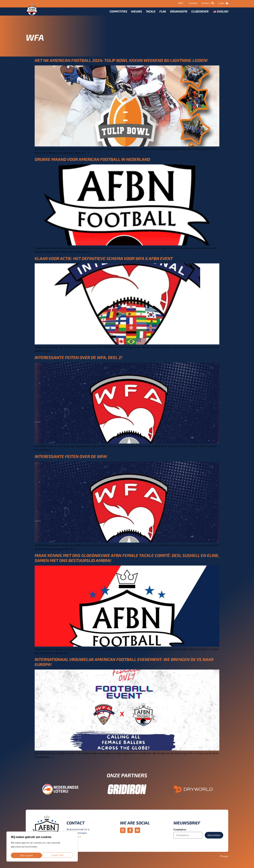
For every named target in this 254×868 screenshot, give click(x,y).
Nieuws (136, 12)
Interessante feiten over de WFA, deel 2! (78, 361)
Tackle (151, 12)
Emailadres (180, 833)
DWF (181, 3)
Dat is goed (58, 855)
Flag (163, 12)
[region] (42, 847)
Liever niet (26, 855)
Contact (193, 3)
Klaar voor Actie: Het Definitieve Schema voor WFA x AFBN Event (104, 262)
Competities (118, 12)
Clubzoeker (200, 12)
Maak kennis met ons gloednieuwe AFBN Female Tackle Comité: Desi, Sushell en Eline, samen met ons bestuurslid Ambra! (127, 561)
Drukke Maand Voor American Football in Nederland (92, 163)
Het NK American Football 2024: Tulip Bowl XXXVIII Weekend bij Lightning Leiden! (121, 64)
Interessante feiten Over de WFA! (71, 460)
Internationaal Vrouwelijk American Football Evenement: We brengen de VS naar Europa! (124, 665)
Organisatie (179, 12)
